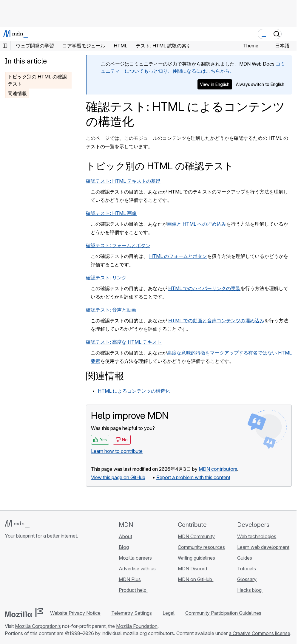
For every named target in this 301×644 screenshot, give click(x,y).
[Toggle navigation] (290, 34)
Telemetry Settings (132, 613)
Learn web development (263, 547)
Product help (133, 590)
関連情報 (17, 93)
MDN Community (196, 536)
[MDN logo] (17, 524)
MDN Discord (193, 569)
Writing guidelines (196, 558)
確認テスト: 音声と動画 (111, 310)
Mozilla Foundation (137, 626)
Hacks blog (250, 590)
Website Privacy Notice (75, 613)
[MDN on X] (30, 571)
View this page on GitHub (118, 477)
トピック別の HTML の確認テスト (37, 80)
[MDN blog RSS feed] (51, 571)
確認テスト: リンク (106, 278)
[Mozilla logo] (24, 613)
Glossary (247, 579)
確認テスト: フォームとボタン (118, 245)
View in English (215, 84)
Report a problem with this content (193, 477)
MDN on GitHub (196, 579)
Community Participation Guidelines (223, 613)
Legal (169, 613)
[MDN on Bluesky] (19, 571)
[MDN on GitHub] (8, 571)
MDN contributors (218, 469)
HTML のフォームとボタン (178, 256)
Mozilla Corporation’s (38, 626)
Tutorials (247, 569)
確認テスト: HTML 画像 (111, 213)
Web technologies (257, 536)
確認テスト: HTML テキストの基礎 (123, 181)
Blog (124, 547)
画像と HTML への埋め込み (197, 224)
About (125, 536)
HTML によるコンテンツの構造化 (134, 391)
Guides (245, 558)
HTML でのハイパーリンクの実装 (204, 288)
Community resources (201, 547)
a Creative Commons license (260, 633)
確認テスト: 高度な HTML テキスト (124, 342)
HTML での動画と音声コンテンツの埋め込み (216, 321)
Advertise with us (137, 569)
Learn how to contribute (117, 451)
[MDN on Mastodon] (41, 571)
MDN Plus (130, 579)
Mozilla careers (136, 558)
